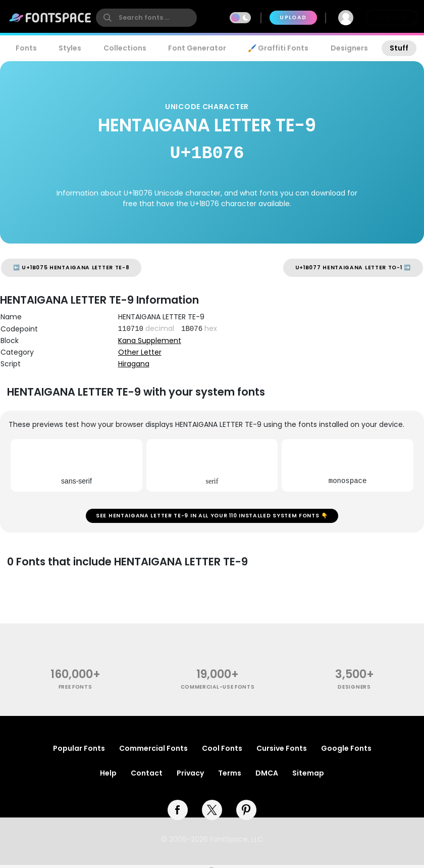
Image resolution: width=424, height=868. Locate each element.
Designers (349, 48)
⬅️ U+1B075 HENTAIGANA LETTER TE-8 (71, 268)
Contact (147, 776)
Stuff (399, 48)
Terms (230, 776)
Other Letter (140, 352)
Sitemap (308, 776)
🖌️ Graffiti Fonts (278, 48)
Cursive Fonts (282, 751)
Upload (293, 17)
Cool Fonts (222, 751)
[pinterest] (246, 813)
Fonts (26, 48)
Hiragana (134, 364)
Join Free (392, 17)
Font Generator (197, 48)
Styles (70, 48)
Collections (125, 48)
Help (108, 776)
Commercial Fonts (153, 751)
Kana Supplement (150, 341)
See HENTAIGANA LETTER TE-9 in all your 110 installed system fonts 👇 (212, 517)
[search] (146, 18)
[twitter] (212, 813)
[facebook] (178, 813)
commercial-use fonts (218, 690)
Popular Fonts (79, 751)
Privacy (190, 776)
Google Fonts (346, 751)
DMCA (267, 776)
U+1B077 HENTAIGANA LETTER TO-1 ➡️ (353, 268)
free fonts (75, 690)
